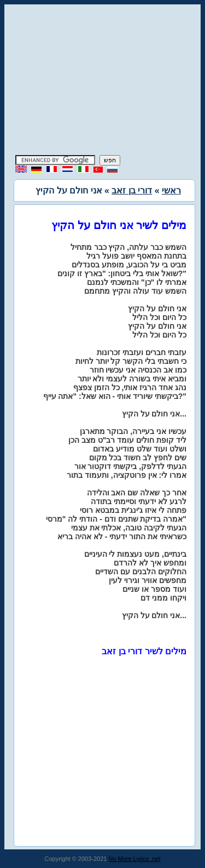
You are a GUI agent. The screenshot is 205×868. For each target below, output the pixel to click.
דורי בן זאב (132, 190)
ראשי (171, 190)
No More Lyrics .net (135, 859)
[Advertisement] (103, 81)
